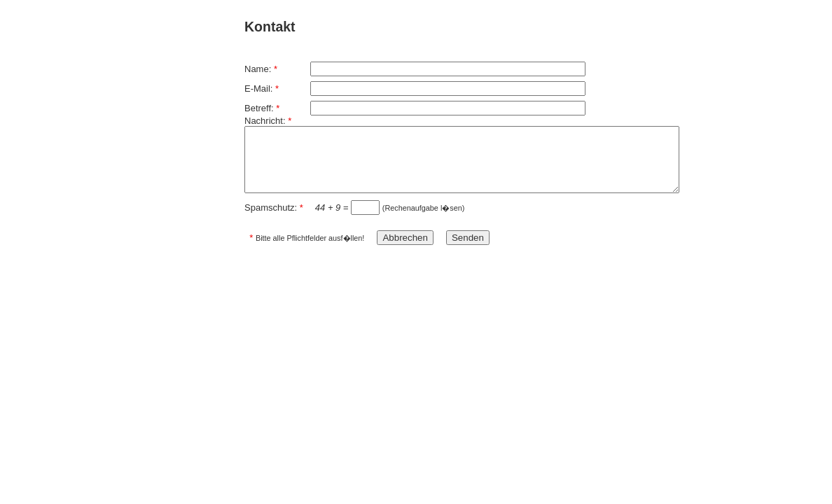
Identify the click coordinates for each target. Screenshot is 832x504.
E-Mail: (262, 89)
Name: (261, 69)
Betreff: (262, 108)
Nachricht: (268, 121)
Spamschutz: (274, 208)
